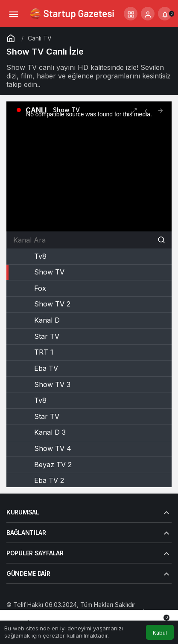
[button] (131, 14)
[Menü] (13, 14)
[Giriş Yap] (148, 14)
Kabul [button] (160, 633)
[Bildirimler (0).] (165, 14)
